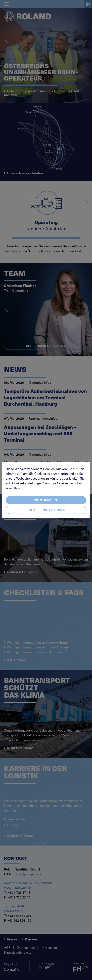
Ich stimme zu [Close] (46, 500)
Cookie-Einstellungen (46, 510)
